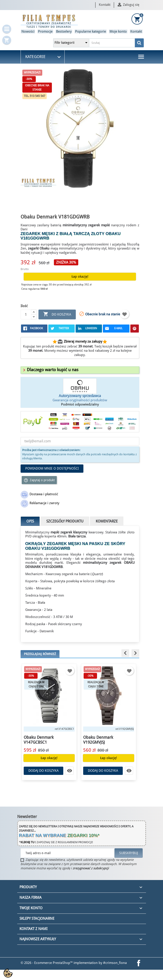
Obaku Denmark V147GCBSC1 (40, 740)
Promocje (45, 31)
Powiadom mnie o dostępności (52, 468)
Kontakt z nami (33, 929)
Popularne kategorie (91, 31)
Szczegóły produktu (65, 521)
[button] (50, 370)
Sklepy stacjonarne (37, 919)
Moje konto (118, 31)
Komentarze (107, 521)
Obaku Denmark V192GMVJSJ (99, 740)
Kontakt (105, 5)
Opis (30, 521)
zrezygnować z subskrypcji (91, 868)
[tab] (80, 370)
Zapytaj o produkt (39, 480)
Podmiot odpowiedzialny (80, 404)
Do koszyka (57, 314)
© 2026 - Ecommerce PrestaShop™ (47, 963)
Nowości (28, 31)
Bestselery (64, 31)
